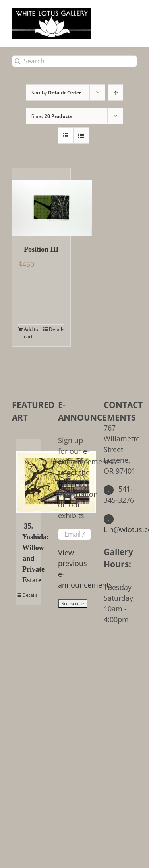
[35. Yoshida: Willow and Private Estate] (29, 476)
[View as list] (81, 136)
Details (57, 329)
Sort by (56, 93)
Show (52, 116)
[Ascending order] (115, 93)
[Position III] (41, 202)
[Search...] (74, 61)
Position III (41, 249)
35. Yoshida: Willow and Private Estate (29, 553)
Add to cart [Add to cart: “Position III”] (31, 333)
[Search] (18, 61)
